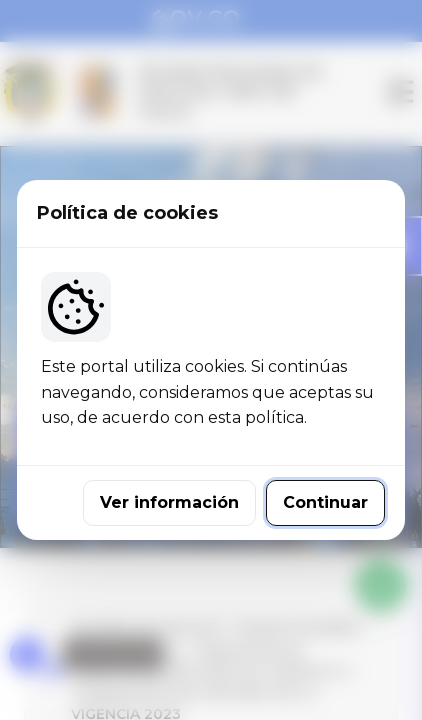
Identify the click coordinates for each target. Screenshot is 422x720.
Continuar (325, 502)
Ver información (169, 502)
